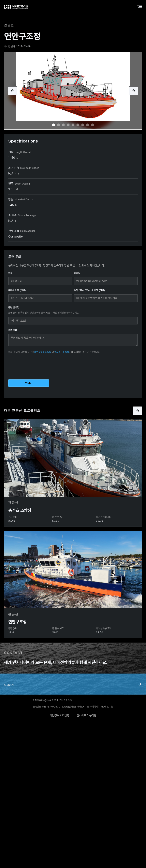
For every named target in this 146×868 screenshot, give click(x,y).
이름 (10, 273)
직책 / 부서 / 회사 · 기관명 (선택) (89, 290)
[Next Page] (137, 411)
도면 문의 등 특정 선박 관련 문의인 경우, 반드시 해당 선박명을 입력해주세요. (44, 313)
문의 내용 (13, 330)
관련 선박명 (14, 307)
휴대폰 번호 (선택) (17, 290)
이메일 (77, 273)
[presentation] (39, 366)
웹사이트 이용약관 (63, 352)
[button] (13, 91)
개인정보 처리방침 (43, 352)
